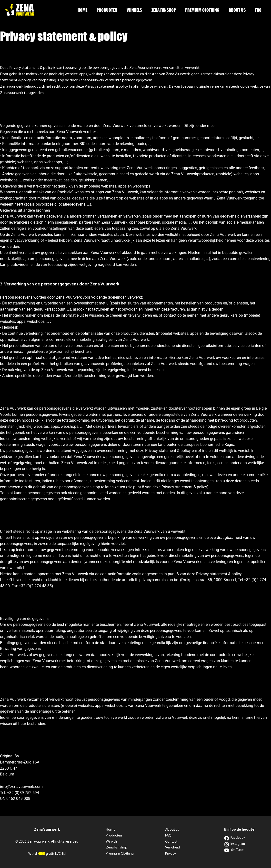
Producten (110, 10)
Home (87, 10)
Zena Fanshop (166, 10)
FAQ (259, 10)
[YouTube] (234, 850)
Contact (171, 842)
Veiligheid (172, 848)
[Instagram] (235, 844)
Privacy (171, 854)
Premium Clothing (204, 10)
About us (238, 10)
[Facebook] (235, 838)
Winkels (137, 10)
